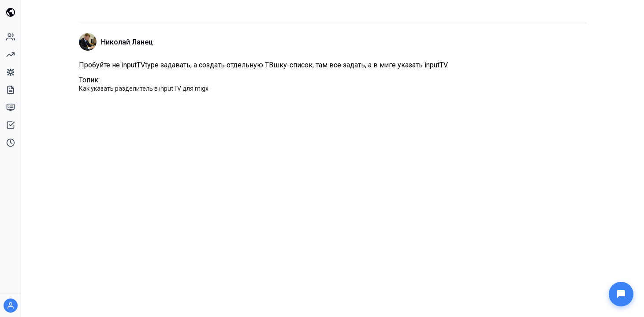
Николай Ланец (127, 42)
